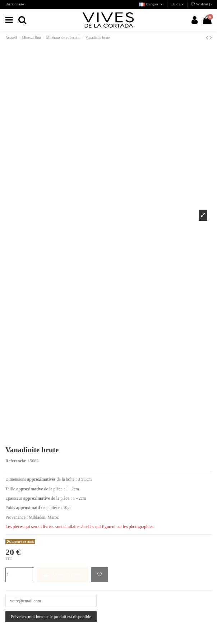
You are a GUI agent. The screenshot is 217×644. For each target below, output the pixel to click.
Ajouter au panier (63, 575)
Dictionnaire (15, 4)
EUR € (177, 4)
